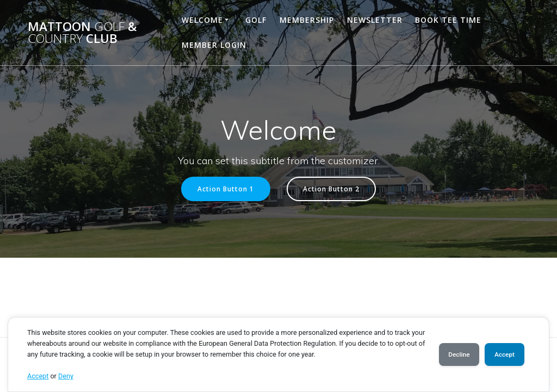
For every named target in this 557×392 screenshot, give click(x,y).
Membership (307, 20)
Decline (452, 354)
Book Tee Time (448, 20)
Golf (256, 20)
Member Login (214, 45)
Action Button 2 (331, 189)
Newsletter (375, 20)
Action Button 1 (226, 189)
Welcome (202, 20)
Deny (66, 376)
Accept (38, 376)
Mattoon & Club (82, 33)
